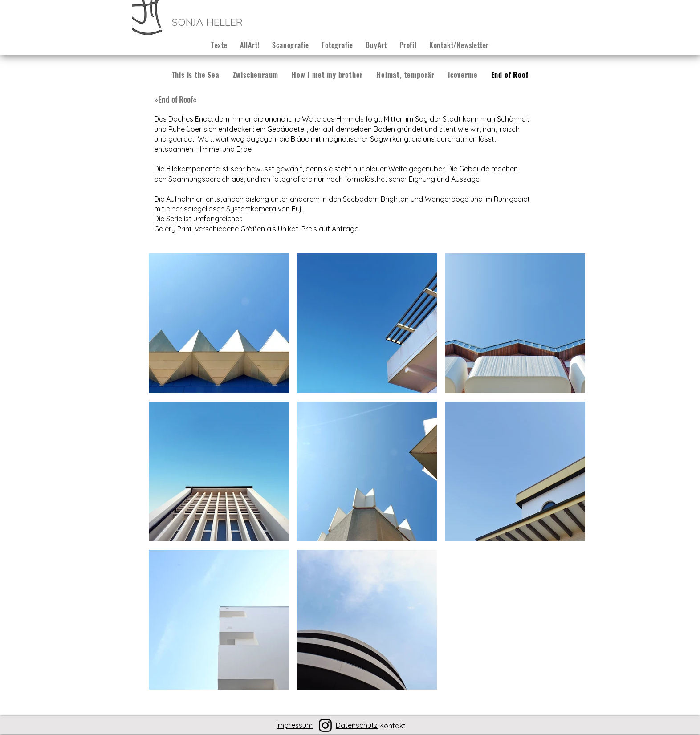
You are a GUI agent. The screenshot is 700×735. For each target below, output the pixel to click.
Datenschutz (357, 725)
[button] (291, 45)
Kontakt (393, 726)
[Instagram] (325, 725)
